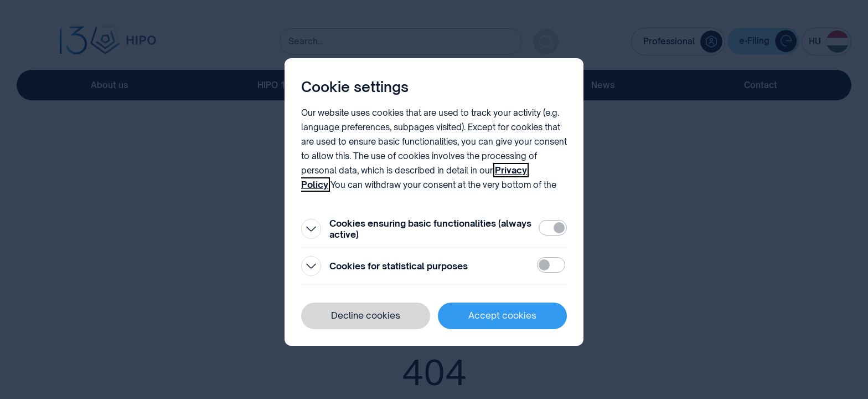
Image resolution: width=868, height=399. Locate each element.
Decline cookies (366, 315)
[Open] (311, 229)
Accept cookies (502, 315)
